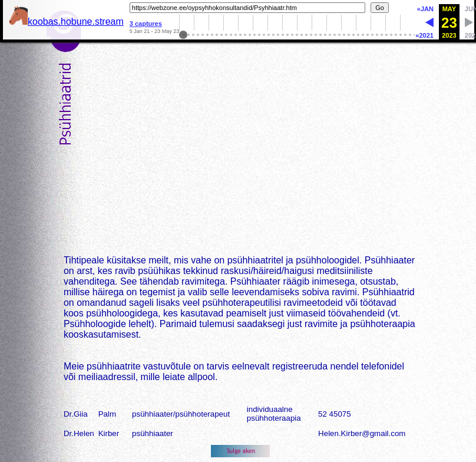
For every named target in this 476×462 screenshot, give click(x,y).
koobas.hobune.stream (66, 22)
